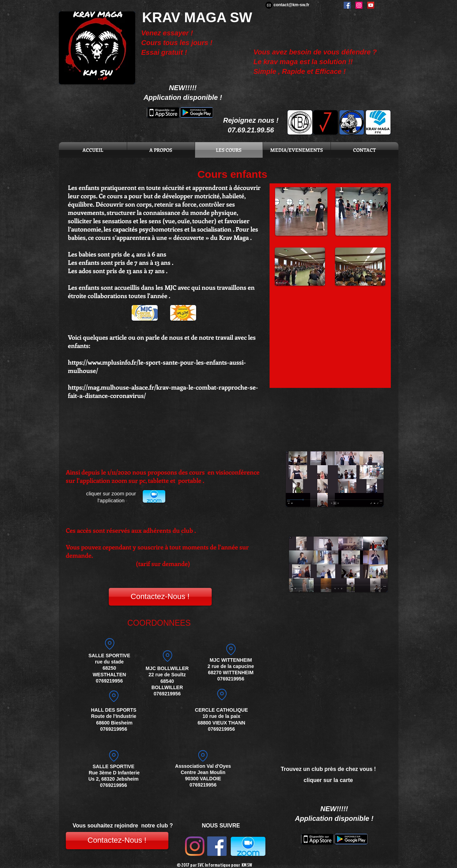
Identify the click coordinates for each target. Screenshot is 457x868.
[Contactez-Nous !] (160, 597)
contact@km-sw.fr (292, 5)
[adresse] (231, 650)
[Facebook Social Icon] (217, 846)
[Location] (114, 696)
